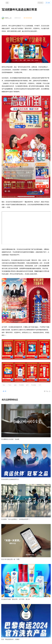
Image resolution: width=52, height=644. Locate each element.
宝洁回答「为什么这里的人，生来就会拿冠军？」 (16, 519)
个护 (40, 385)
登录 (49, 3)
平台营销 (34, 385)
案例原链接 (29, 18)
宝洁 (4, 385)
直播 (15, 385)
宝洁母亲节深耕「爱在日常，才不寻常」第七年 (16, 599)
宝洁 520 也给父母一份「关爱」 (11, 559)
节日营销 (21, 385)
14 (5, 391)
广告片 (10, 385)
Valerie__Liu (8, 18)
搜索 (41, 3)
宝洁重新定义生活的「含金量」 (11, 439)
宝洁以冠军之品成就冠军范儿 (10, 479)
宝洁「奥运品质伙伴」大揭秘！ (11, 639)
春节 (27, 385)
